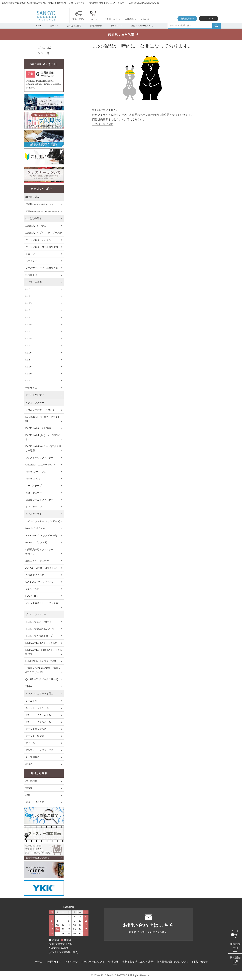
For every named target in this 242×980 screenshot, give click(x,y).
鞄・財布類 (31, 781)
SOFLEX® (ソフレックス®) (40, 582)
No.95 (29, 367)
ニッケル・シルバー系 (37, 708)
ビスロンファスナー (36, 614)
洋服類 (29, 788)
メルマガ (145, 19)
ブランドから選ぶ (35, 395)
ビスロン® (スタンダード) (39, 622)
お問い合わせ (96, 26)
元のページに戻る (103, 124)
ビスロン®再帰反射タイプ (39, 636)
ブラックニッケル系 (36, 729)
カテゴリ (54, 26)
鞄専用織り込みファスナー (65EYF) (39, 552)
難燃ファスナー (34, 493)
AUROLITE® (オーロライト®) (41, 568)
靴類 (28, 795)
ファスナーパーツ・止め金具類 (42, 268)
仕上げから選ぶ (34, 218)
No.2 (28, 296)
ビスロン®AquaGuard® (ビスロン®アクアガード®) (43, 670)
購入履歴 (235, 957)
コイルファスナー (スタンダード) (43, 521)
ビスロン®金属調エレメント (40, 629)
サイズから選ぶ (34, 282)
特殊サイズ (31, 388)
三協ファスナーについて (142, 26)
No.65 (29, 338)
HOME (39, 26)
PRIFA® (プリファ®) (36, 543)
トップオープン (34, 507)
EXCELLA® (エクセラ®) (38, 428)
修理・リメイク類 (35, 802)
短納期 (40, 204)
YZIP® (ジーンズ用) (36, 472)
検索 (217, 26)
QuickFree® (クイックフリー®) (42, 679)
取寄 (42, 211)
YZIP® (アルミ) (34, 479)
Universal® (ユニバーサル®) (40, 465)
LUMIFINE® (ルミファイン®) (41, 661)
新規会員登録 (187, 19)
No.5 (28, 331)
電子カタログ (116, 26)
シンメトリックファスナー (39, 458)
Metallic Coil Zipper (35, 528)
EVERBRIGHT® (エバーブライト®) (43, 419)
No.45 (29, 325)
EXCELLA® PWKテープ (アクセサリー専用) (43, 448)
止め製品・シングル (36, 226)
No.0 (28, 289)
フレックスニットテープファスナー (43, 605)
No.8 (28, 360)
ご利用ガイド (111, 19)
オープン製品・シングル (38, 240)
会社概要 (129, 19)
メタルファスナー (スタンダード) (43, 410)
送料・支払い (79, 19)
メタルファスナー (35, 403)
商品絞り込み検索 (121, 34)
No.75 (29, 353)
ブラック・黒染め (35, 736)
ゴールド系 (31, 701)
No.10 (29, 374)
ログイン (209, 19)
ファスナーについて (93, 962)
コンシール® (32, 589)
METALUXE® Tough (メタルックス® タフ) (44, 652)
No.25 (29, 303)
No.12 (29, 381)
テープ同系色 (32, 757)
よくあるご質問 (74, 26)
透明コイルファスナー (37, 561)
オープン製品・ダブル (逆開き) (42, 247)
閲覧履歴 (235, 944)
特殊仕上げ (31, 275)
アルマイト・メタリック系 (39, 750)
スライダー (31, 261)
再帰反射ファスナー (36, 575)
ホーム (38, 962)
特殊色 (29, 764)
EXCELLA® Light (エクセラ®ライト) (43, 437)
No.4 (28, 318)
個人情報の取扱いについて (173, 962)
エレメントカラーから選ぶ (39, 693)
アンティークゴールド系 (38, 715)
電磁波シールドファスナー (39, 500)
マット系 (30, 743)
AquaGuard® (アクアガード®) (41, 536)
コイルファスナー (35, 514)
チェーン (30, 254)
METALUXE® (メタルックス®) (41, 643)
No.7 (28, 345)
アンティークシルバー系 (38, 722)
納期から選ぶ (32, 197)
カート (235, 931)
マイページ (71, 962)
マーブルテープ (34, 486)
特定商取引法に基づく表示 (138, 962)
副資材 (29, 686)
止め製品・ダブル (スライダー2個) (43, 233)
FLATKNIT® (32, 596)
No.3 (28, 310)
